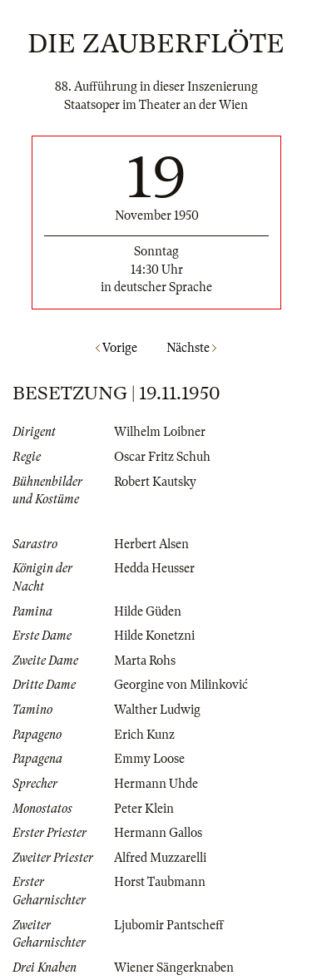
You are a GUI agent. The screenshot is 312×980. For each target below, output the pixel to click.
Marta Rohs (145, 661)
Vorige (116, 348)
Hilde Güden (148, 611)
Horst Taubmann (160, 882)
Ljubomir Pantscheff (169, 925)
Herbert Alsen (151, 544)
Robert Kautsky (155, 482)
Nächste (191, 348)
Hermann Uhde (156, 784)
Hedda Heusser (154, 568)
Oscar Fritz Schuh (162, 457)
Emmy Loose (149, 759)
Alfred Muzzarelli (160, 858)
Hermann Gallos (158, 833)
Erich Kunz (144, 735)
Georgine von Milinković (181, 685)
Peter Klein (144, 809)
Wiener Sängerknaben (174, 968)
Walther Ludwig (157, 710)
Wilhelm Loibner (160, 432)
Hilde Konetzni (154, 636)
